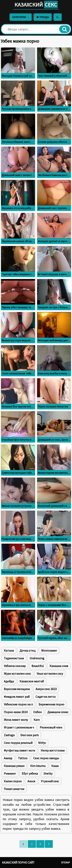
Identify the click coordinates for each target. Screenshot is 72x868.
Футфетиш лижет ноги (19, 750)
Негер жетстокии (53, 750)
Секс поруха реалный (18, 743)
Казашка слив (59, 666)
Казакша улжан (14, 766)
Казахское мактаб (32, 681)
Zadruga (9, 735)
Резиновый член (51, 727)
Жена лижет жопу (16, 720)
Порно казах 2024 (16, 712)
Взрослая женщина (17, 689)
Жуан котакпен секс (17, 674)
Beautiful (38, 666)
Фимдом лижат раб (17, 697)
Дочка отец (28, 650)
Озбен (37, 712)
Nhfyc (42, 743)
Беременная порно (51, 704)
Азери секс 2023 (46, 689)
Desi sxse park (29, 735)
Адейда (9, 681)
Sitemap (66, 863)
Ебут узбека (30, 773)
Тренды (43, 17)
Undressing (37, 658)
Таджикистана (14, 658)
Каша (55, 766)
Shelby (48, 773)
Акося (31, 781)
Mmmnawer (49, 650)
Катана (9, 650)
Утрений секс (50, 781)
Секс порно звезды (46, 758)
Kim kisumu (38, 766)
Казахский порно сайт (18, 863)
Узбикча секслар (15, 666)
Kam (37, 720)
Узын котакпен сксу (50, 674)
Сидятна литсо (46, 697)
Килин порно (13, 781)
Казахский (36, 5)
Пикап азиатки (14, 789)
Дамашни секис (58, 712)
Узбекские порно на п (18, 704)
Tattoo (23, 758)
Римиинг (10, 773)
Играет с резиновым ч (19, 727)
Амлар (8, 758)
